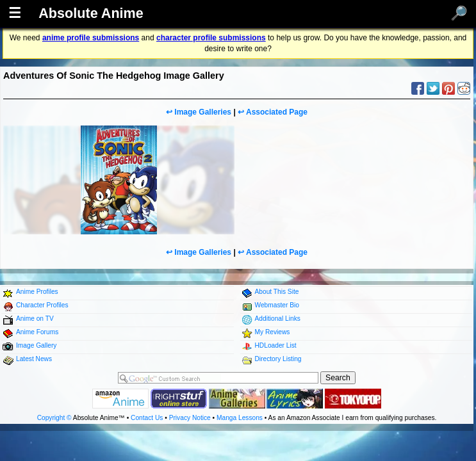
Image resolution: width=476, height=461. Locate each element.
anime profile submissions (91, 38)
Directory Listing (278, 359)
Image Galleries (203, 112)
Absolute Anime (91, 13)
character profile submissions (211, 38)
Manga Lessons (240, 418)
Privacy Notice (190, 418)
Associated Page (277, 112)
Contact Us (147, 418)
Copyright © (54, 418)
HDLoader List (276, 345)
